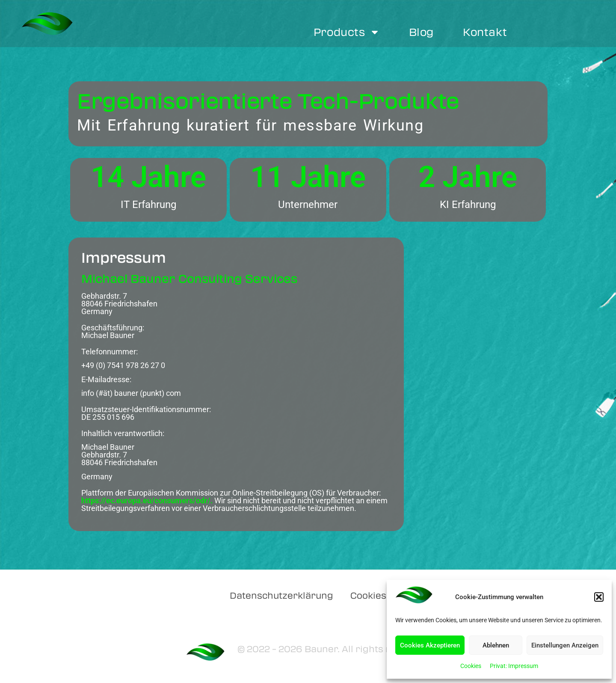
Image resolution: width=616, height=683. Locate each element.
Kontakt (485, 32)
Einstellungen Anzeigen (565, 645)
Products (347, 32)
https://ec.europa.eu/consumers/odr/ (146, 500)
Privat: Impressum (514, 666)
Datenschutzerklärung (281, 595)
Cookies (471, 666)
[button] (599, 597)
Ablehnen (496, 645)
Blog (421, 32)
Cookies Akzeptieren (430, 645)
